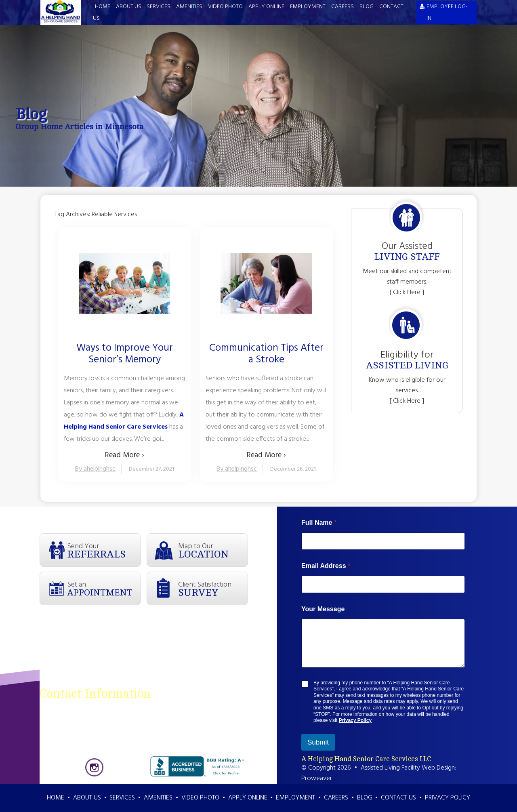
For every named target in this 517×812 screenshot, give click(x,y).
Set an (104, 588)
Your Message (323, 609)
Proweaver (317, 778)
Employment (308, 7)
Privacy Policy (355, 720)
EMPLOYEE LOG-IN (447, 13)
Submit (318, 742)
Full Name (319, 523)
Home (103, 7)
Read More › (125, 455)
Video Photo (225, 7)
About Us (129, 7)
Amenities (189, 7)
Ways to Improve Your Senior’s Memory (125, 354)
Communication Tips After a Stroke (266, 354)
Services (159, 7)
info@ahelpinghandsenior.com (196, 751)
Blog (367, 7)
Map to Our (213, 550)
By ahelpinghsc (95, 469)
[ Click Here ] (407, 292)
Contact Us (398, 798)
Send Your (104, 550)
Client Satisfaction (213, 589)
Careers (343, 7)
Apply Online (266, 7)
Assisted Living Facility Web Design (408, 768)
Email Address (326, 566)
